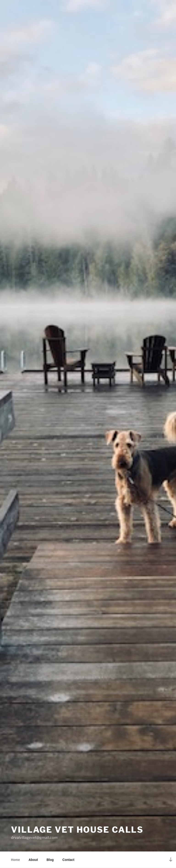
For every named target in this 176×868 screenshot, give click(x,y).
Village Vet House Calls (77, 830)
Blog (50, 860)
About (33, 860)
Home (15, 860)
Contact (68, 860)
